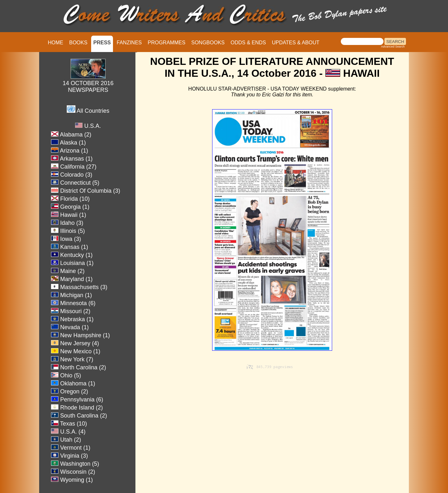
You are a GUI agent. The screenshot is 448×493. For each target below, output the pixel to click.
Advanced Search (393, 47)
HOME (56, 43)
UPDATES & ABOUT (296, 43)
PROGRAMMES (166, 43)
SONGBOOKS (208, 43)
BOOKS (78, 43)
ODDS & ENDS (248, 43)
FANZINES (129, 43)
